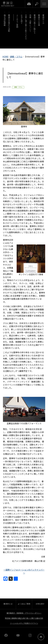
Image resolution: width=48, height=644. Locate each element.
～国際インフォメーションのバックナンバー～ (24, 571)
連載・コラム (16, 57)
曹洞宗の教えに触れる (35, 24)
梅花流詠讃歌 (5, 20)
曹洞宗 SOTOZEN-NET (8, 4)
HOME (5, 57)
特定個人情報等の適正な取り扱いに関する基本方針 (24, 618)
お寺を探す (22, 19)
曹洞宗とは (43, 19)
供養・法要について (30, 23)
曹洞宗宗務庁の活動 (9, 23)
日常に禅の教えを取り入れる (26, 27)
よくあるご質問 (17, 21)
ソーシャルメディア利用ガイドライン (24, 623)
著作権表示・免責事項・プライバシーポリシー (24, 613)
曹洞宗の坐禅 (39, 20)
